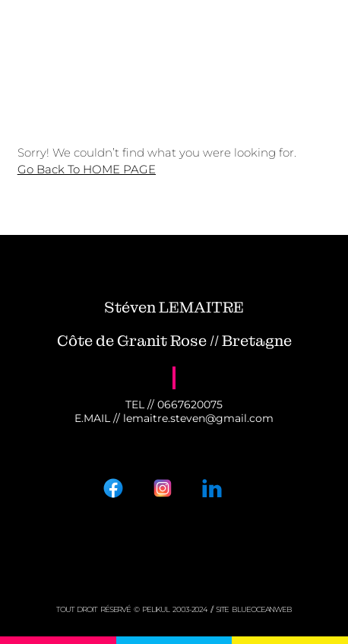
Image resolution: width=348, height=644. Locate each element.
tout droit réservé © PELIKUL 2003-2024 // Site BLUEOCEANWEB (174, 609)
